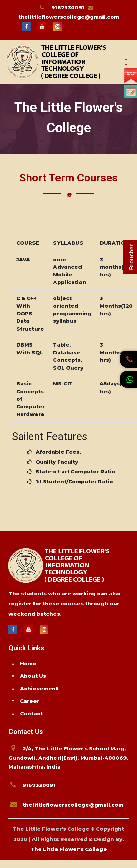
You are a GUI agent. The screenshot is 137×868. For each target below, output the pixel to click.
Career (24, 701)
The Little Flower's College (69, 849)
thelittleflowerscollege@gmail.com (69, 17)
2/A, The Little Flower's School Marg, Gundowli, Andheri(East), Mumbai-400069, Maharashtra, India (68, 758)
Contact (26, 714)
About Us (27, 676)
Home (22, 663)
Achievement (33, 688)
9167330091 (68, 8)
